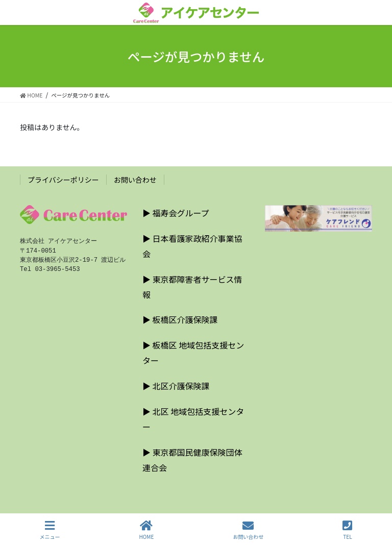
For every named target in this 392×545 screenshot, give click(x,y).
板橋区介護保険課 (185, 319)
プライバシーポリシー (63, 180)
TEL (347, 530)
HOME (147, 530)
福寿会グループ (181, 213)
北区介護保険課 (181, 386)
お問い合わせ (135, 180)
